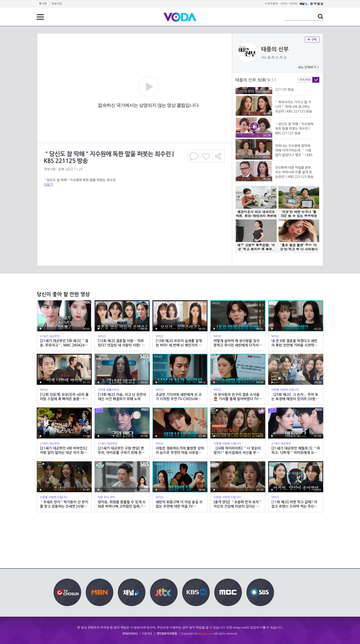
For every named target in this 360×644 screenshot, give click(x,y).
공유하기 (219, 156)
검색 (321, 17)
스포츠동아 (271, 4)
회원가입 (57, 4)
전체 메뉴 (40, 17)
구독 (312, 40)
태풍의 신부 (275, 49)
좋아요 (206, 156)
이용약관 (147, 634)
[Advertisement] (134, 205)
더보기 (48, 185)
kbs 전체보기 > (309, 67)
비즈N (294, 4)
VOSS (284, 4)
